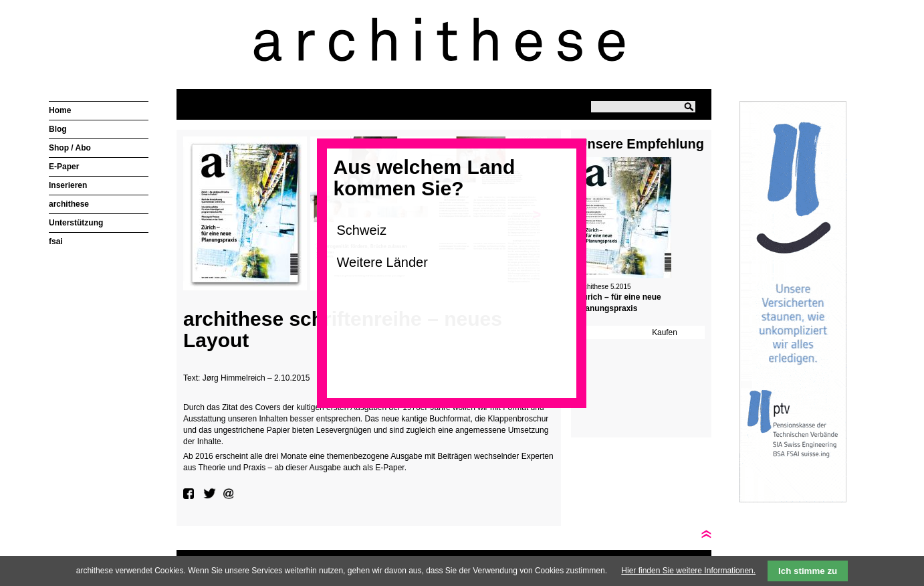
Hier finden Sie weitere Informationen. (688, 571)
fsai (56, 241)
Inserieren (68, 185)
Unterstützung (76, 223)
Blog (58, 129)
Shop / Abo (70, 148)
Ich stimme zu (808, 571)
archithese (69, 204)
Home (60, 110)
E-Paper (64, 167)
